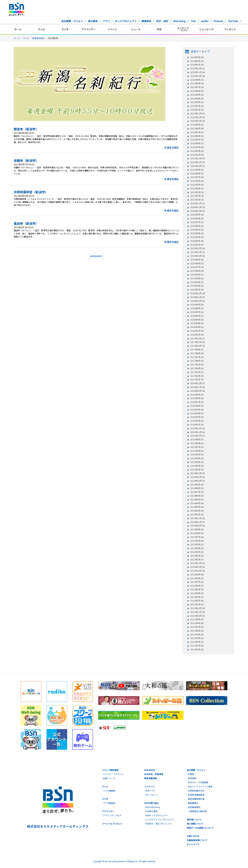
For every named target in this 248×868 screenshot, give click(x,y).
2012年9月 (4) (197, 574)
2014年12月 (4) (198, 473)
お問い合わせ (193, 836)
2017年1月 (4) (197, 379)
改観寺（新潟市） (26, 160)
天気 (159, 29)
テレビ (42, 29)
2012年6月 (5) (197, 586)
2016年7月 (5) (197, 402)
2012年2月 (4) (197, 601)
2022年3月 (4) (197, 147)
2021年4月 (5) (197, 188)
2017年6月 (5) (197, 361)
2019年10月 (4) (198, 256)
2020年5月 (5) (197, 230)
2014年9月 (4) (197, 485)
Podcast (218, 21)
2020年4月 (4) (197, 233)
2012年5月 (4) (197, 589)
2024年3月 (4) (197, 57)
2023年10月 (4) (198, 76)
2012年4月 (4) (197, 593)
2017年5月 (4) (197, 365)
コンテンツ (149, 786)
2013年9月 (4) (197, 529)
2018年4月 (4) (197, 323)
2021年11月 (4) (198, 162)
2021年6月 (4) (197, 181)
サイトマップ (193, 844)
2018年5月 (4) (197, 320)
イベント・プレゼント (113, 774)
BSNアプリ (150, 791)
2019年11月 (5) (198, 252)
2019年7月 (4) (197, 267)
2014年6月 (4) (197, 496)
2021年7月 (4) (197, 177)
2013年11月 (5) (198, 522)
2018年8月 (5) (197, 308)
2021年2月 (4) (197, 196)
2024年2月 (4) (197, 61)
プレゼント (230, 29)
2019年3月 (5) (197, 282)
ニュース (136, 29)
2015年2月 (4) (197, 466)
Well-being (179, 21)
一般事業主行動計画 (197, 811)
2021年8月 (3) (197, 173)
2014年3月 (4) (197, 507)
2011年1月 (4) (197, 649)
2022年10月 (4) (198, 121)
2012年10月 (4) (198, 571)
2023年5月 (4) (197, 95)
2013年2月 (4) (197, 556)
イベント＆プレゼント (112, 824)
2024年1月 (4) (197, 65)
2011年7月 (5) (197, 627)
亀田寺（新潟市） (26, 223)
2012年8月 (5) (197, 578)
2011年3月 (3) (197, 642)
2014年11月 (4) (198, 477)
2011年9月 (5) (197, 619)
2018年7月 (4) (197, 312)
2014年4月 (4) (197, 503)
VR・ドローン (152, 795)
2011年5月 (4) (197, 634)
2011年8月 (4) (197, 623)
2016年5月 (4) (197, 410)
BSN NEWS (150, 770)
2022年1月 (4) (197, 155)
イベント (112, 29)
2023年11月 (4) (198, 72)
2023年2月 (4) (197, 106)
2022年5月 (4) (197, 140)
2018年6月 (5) (197, 316)
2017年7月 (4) (197, 357)
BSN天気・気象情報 (154, 774)
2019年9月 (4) (197, 260)
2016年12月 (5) (198, 383)
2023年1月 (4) (197, 110)
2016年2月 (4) (197, 421)
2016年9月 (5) (197, 395)
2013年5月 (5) (197, 544)
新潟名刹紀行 (39, 38)
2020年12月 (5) (198, 203)
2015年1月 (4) (197, 470)
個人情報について (195, 824)
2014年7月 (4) (197, 492)
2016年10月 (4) (198, 391)
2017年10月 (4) (198, 346)
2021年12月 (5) (198, 158)
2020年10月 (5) (198, 211)
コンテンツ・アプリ (183, 29)
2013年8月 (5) (197, 533)
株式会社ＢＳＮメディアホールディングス (58, 826)
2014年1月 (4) (197, 514)
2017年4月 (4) (197, 368)
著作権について (194, 819)
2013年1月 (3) (197, 560)
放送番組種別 (194, 807)
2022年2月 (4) (197, 151)
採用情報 (192, 778)
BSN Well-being (153, 807)
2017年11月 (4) (198, 342)
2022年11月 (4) (198, 117)
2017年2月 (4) (197, 376)
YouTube (233, 21)
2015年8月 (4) (197, 443)
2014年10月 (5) (198, 481)
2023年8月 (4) (197, 83)
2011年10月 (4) (198, 616)
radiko (205, 21)
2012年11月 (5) (198, 567)
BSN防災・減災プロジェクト (159, 824)
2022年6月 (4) (197, 136)
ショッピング (206, 29)
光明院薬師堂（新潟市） (31, 192)
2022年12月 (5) (198, 113)
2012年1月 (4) (197, 604)
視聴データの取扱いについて (200, 828)
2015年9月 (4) (197, 440)
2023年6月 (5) (197, 91)
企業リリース (109, 778)
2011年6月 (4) (197, 631)
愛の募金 (93, 21)
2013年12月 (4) (198, 518)
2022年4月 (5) (197, 143)
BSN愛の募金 (151, 811)
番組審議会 (193, 803)
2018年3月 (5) (197, 327)
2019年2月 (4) (197, 286)
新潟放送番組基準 (196, 795)
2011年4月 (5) (197, 638)
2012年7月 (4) (197, 582)
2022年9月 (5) (197, 125)
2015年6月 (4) (197, 451)
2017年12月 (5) (198, 338)
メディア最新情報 (110, 770)
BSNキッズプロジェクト (157, 815)
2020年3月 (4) (197, 237)
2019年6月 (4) (197, 271)
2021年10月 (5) (198, 166)
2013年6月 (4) (197, 541)
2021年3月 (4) (197, 192)
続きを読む (173, 148)
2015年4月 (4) (197, 458)
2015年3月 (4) (197, 462)
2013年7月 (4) (197, 537)
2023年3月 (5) (197, 102)
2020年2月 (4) (197, 241)
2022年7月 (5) (197, 132)
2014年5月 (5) (197, 500)
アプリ (106, 21)
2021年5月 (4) (197, 185)
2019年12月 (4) (198, 248)
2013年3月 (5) (197, 552)
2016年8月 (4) (197, 398)
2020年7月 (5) (197, 222)
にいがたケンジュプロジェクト (160, 819)
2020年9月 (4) (197, 215)
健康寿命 (146, 21)
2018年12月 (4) (198, 293)
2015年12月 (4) (198, 428)
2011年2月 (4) (197, 646)
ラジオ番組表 (109, 803)
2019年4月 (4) (197, 278)
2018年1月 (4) (197, 335)
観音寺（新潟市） (26, 129)
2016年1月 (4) (197, 425)
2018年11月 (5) (198, 297)
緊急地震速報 (151, 778)
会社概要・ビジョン (72, 21)
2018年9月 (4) (197, 305)
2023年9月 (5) (197, 80)
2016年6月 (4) (197, 406)
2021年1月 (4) (197, 200)
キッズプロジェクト (126, 21)
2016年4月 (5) (197, 413)
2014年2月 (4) (197, 511)
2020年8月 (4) (197, 218)
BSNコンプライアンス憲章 (200, 786)
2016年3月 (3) (197, 417)
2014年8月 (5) (197, 488)
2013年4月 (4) (197, 548)
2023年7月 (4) (197, 87)
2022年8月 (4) (197, 128)
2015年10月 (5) (198, 436)
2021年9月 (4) (197, 170)
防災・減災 (162, 21)
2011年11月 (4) (198, 612)
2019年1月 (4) (197, 290)
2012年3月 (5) (197, 597)
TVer (193, 21)
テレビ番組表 (109, 791)
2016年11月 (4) (198, 387)
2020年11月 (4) (198, 207)
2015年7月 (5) (197, 447)
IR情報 (191, 774)
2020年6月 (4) (197, 226)
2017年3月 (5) (197, 372)
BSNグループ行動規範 (198, 782)
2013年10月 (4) (198, 526)
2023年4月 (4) (197, 99)
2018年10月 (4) (198, 301)
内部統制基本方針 (196, 791)
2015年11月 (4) (198, 432)
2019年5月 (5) (197, 275)
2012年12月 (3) (198, 563)
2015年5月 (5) (197, 454)
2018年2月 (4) (197, 331)
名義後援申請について (197, 840)
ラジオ (65, 29)
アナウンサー (89, 29)
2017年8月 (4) (197, 353)
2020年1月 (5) (197, 245)
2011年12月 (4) (198, 608)
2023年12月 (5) (198, 68)
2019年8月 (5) (197, 263)
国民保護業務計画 (196, 799)
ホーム (18, 29)
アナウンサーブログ (112, 815)
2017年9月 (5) (197, 350)
